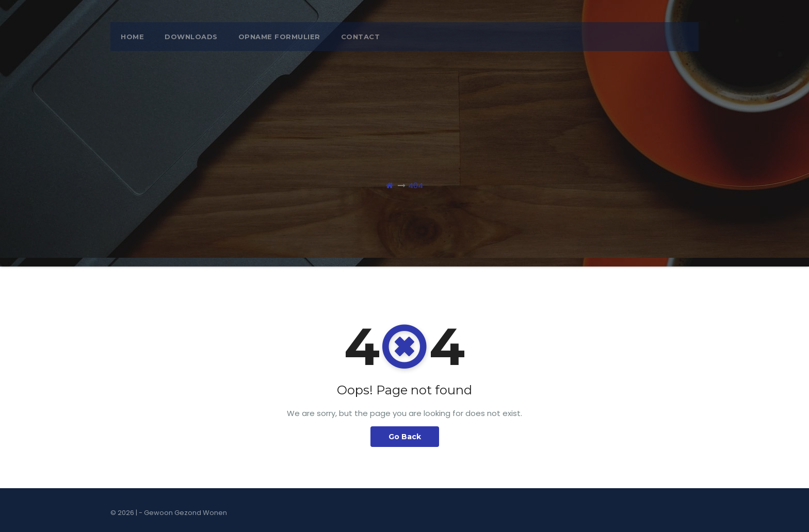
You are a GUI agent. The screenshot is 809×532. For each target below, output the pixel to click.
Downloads (191, 37)
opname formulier (279, 37)
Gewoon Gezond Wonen (185, 513)
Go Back (405, 437)
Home (132, 37)
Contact (361, 37)
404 (416, 185)
